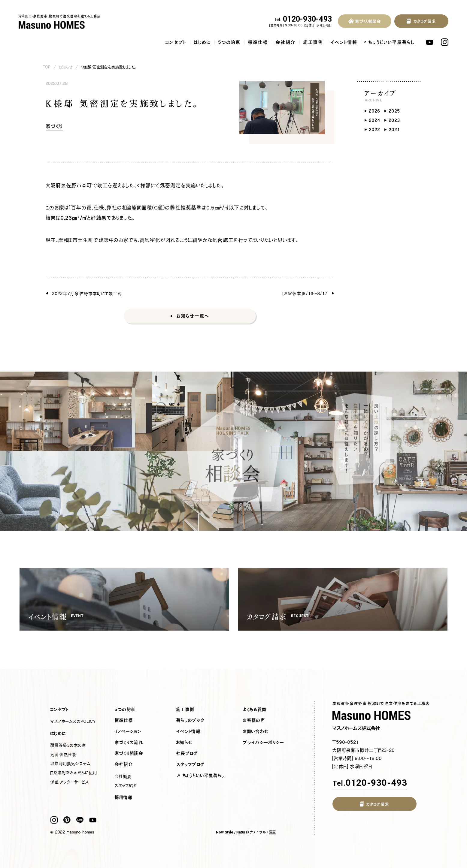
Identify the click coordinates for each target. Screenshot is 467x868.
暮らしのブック (190, 720)
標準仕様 (258, 42)
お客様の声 (254, 720)
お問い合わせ (256, 731)
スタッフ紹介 (126, 785)
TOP (47, 67)
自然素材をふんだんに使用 (74, 773)
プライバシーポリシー (264, 743)
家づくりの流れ (129, 743)
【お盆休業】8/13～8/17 (305, 293)
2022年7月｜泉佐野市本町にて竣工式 (87, 293)
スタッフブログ (191, 764)
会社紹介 (286, 42)
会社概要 (123, 776)
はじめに (202, 42)
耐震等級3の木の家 (68, 745)
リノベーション (128, 731)
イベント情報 (344, 42)
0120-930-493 (303, 19)
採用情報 (124, 797)
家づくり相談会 (129, 753)
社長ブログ (187, 753)
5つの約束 (229, 42)
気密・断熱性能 (64, 755)
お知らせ (66, 67)
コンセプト (176, 42)
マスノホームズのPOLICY (73, 721)
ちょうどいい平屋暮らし (392, 42)
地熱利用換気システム (71, 764)
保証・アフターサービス (70, 782)
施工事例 (313, 42)
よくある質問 (255, 710)
